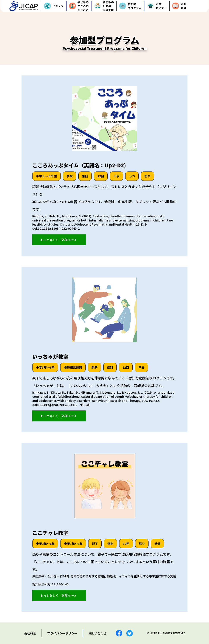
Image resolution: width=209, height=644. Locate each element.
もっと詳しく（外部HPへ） (59, 240)
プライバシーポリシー (62, 633)
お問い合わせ (97, 633)
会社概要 (30, 633)
